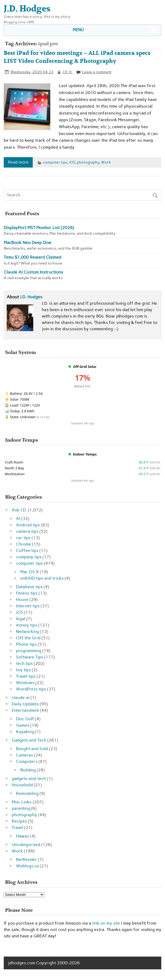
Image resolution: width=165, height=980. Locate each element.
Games (23, 725)
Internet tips (28, 606)
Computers (27, 761)
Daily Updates (25, 704)
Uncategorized (26, 845)
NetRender (26, 859)
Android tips (28, 525)
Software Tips (30, 657)
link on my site (106, 923)
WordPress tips (31, 689)
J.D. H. (68, 72)
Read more (18, 162)
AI (18, 519)
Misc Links (22, 802)
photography (88, 162)
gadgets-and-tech (29, 778)
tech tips (24, 663)
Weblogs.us (27, 866)
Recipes (19, 821)
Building (28, 770)
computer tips (55, 162)
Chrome (24, 544)
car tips (23, 538)
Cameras (24, 755)
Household (22, 785)
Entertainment (25, 710)
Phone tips (26, 644)
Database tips (29, 587)
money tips (27, 625)
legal (21, 619)
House (22, 599)
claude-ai (21, 698)
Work (106, 162)
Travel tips (26, 676)
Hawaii (22, 836)
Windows (25, 683)
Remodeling (27, 793)
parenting (21, 808)
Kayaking (25, 732)
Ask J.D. (19, 510)
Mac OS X (30, 572)
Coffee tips (27, 550)
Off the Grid (28, 638)
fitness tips (27, 593)
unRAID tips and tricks (42, 578)
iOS (72, 162)
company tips (29, 557)
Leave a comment (97, 72)
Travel (17, 827)
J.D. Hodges (31, 297)
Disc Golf (25, 719)
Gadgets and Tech (29, 740)
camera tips (27, 531)
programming (29, 651)
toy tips (23, 670)
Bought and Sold (32, 749)
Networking (28, 631)
